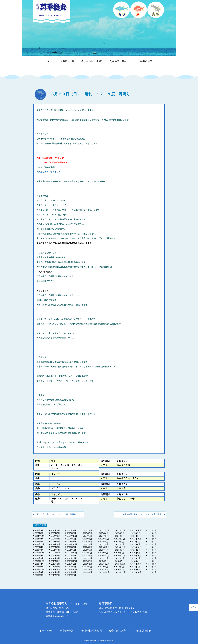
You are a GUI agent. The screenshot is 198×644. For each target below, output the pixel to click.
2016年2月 (72, 572)
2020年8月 (104, 553)
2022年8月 (104, 544)
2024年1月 (88, 539)
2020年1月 (88, 556)
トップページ (47, 61)
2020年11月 (56, 553)
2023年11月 (120, 539)
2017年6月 (72, 567)
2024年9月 (88, 536)
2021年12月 (104, 547)
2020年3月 (55, 556)
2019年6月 (72, 558)
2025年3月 (120, 533)
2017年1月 (152, 567)
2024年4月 (39, 539)
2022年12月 (40, 544)
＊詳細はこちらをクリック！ (49, 172)
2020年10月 (72, 553)
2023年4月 (104, 542)
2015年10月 (136, 572)
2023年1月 (152, 542)
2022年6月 (136, 544)
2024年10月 (72, 536)
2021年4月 (104, 550)
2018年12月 (40, 561)
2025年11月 (120, 530)
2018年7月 (120, 561)
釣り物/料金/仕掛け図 (92, 61)
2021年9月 (152, 547)
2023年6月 (72, 542)
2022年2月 (72, 547)
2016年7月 (120, 570)
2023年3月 (120, 542)
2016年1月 (88, 572)
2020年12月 (40, 553)
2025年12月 (104, 530)
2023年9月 (152, 539)
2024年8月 (104, 536)
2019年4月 (104, 558)
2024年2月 (72, 539)
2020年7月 (120, 553)
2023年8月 (39, 542)
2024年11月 (56, 536)
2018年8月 (104, 561)
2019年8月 (39, 558)
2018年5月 (152, 561)
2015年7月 (55, 575)
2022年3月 (55, 547)
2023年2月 (136, 542)
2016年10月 (72, 570)
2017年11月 (120, 564)
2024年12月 (40, 536)
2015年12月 (104, 572)
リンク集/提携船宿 (143, 61)
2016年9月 (88, 570)
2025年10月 (136, 530)
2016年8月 (104, 570)
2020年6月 (136, 553)
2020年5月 (152, 553)
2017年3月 (120, 567)
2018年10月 (72, 561)
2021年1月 (152, 550)
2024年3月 (55, 539)
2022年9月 (88, 544)
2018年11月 (56, 561)
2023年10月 (136, 539)
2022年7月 (120, 544)
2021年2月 (136, 550)
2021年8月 (39, 550)
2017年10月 (136, 564)
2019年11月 (120, 556)
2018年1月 (88, 564)
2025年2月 (136, 533)
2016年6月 (136, 570)
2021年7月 (55, 550)
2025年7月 (55, 533)
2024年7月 (120, 536)
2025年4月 (104, 533)
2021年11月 (120, 547)
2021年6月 (72, 550)
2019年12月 (104, 556)
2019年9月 (152, 556)
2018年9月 (88, 561)
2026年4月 (39, 530)
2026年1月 (88, 530)
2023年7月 (55, 542)
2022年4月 (39, 547)
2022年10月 (72, 544)
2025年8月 (39, 533)
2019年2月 (136, 558)
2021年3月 (120, 550)
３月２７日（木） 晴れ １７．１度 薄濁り (55, 514)
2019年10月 (136, 556)
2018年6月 (136, 561)
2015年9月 (152, 572)
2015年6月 (72, 575)
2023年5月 (88, 542)
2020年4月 (39, 556)
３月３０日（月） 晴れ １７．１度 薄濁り (143, 514)
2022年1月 (88, 547)
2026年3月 (55, 530)
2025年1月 (152, 533)
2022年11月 (56, 544)
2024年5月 (152, 536)
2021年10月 (136, 547)
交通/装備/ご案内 (118, 61)
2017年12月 (104, 564)
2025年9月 (152, 530)
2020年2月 (72, 556)
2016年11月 (56, 570)
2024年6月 (136, 536)
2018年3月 (55, 564)
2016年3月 (55, 572)
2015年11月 (120, 572)
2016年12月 (40, 570)
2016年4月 (39, 572)
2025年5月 (88, 533)
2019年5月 (88, 558)
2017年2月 (136, 567)
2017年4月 (104, 567)
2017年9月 (152, 564)
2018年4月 (39, 564)
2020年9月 (88, 553)
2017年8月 (39, 567)
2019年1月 (152, 558)
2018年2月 (72, 564)
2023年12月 (104, 539)
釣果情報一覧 (67, 61)
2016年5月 (152, 570)
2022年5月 (152, 544)
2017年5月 (88, 567)
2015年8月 (39, 575)
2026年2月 (72, 530)
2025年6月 (72, 533)
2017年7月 (55, 567)
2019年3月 (120, 558)
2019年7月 (55, 558)
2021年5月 (88, 550)
